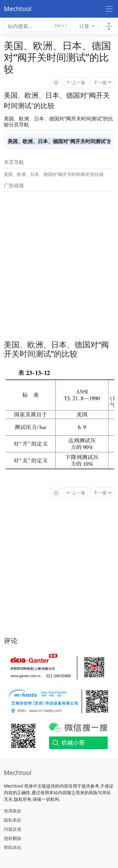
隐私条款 (13, 820)
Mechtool (18, 9)
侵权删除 (13, 838)
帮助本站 (13, 847)
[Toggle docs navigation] (109, 26)
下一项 (102, 82)
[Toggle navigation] (109, 9)
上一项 (76, 82)
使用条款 (13, 811)
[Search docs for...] (37, 26)
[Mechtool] (18, 773)
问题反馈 (13, 829)
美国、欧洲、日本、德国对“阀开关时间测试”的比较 (59, 141)
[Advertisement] (59, 253)
